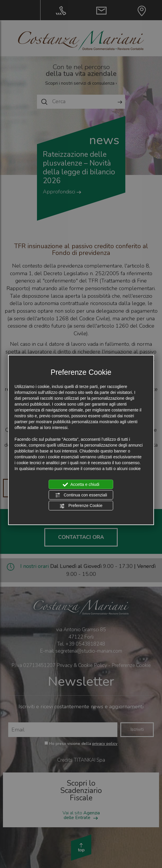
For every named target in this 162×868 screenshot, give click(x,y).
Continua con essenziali (81, 495)
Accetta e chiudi (81, 484)
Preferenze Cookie (81, 506)
